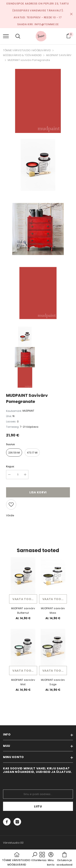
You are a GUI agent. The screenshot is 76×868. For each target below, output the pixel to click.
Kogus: (10, 466)
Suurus (10, 444)
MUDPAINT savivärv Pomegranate (29, 60)
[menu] (6, 36)
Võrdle (10, 515)
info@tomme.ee (47, 24)
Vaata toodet (25, 599)
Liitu (38, 806)
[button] (35, 857)
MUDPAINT (28, 411)
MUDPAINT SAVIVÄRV (59, 55)
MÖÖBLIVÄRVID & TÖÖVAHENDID (22, 55)
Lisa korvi (38, 492)
